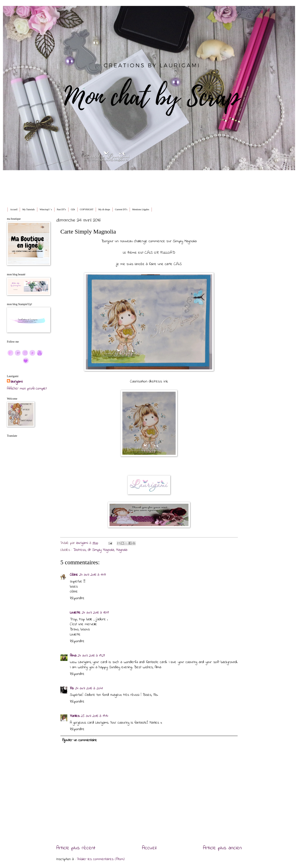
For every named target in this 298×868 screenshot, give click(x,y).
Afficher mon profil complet (27, 389)
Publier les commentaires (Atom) (101, 859)
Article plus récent (76, 848)
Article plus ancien (222, 848)
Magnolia (122, 550)
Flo (72, 688)
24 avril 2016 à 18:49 (95, 613)
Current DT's (121, 209)
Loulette (75, 613)
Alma (73, 656)
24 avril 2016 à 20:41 (89, 688)
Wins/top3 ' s (46, 209)
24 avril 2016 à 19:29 (91, 656)
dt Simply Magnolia (101, 550)
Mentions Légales (141, 209)
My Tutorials (28, 209)
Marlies (75, 716)
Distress (80, 550)
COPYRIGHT (87, 209)
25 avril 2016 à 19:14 (94, 716)
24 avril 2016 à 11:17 (93, 575)
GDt (73, 209)
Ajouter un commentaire (80, 740)
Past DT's (61, 209)
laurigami (17, 382)
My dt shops (104, 209)
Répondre (77, 598)
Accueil (14, 209)
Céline (74, 575)
